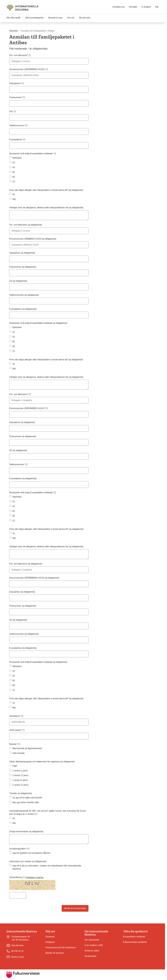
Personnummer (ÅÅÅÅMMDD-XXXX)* (27, 69)
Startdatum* (15, 716)
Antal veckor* (16, 730)
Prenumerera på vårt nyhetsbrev (61, 947)
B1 (14, 172)
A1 (14, 163)
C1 (14, 182)
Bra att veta (85, 18)
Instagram (50, 942)
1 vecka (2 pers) (20, 780)
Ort (18, 281)
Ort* (11, 111)
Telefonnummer (24, 295)
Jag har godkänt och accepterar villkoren (31, 853)
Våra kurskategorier (34, 18)
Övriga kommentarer (26, 831)
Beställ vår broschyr (55, 953)
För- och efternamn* (19, 55)
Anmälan (133, 7)
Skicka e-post (17, 957)
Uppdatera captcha (34, 877)
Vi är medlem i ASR (94, 945)
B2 (14, 177)
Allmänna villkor (92, 951)
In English (146, 7)
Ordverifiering (16, 877)
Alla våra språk (13, 18)
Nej (14, 199)
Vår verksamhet (92, 940)
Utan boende (18, 753)
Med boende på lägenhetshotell (27, 748)
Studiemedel (90, 956)
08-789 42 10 (15, 951)
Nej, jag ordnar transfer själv (26, 802)
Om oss (71, 18)
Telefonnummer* (17, 125)
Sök (157, 7)
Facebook (50, 937)
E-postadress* (16, 139)
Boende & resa (55, 18)
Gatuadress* (15, 83)
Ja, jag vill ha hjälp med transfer (27, 798)
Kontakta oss (119, 7)
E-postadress (23, 309)
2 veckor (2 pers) (20, 785)
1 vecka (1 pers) (20, 771)
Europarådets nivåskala (134, 937)
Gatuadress (22, 253)
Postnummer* (16, 97)
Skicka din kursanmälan (75, 908)
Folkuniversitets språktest (135, 942)
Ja (14, 194)
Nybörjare (17, 158)
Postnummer (23, 267)
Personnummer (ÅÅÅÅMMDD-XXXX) (34, 578)
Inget (15, 766)
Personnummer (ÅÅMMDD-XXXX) (33, 239)
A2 (14, 167)
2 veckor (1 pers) (20, 775)
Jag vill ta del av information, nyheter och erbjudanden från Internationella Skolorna (47, 867)
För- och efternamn (26, 225)
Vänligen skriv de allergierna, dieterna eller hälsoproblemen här (46, 208)
